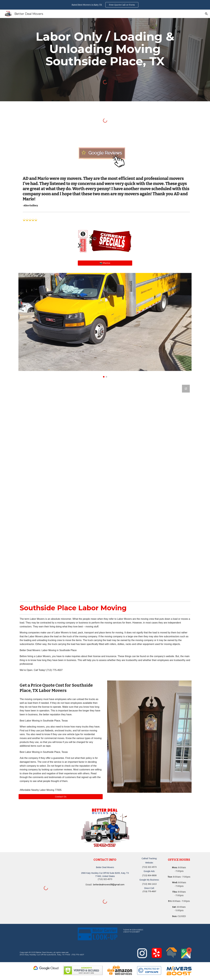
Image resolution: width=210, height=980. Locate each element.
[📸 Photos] (105, 263)
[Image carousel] (105, 325)
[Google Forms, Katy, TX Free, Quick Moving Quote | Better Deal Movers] (105, 489)
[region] (105, 5)
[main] (105, 49)
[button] (206, 14)
